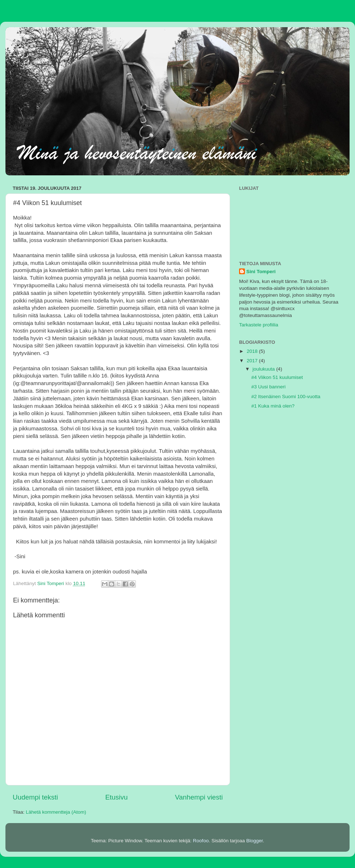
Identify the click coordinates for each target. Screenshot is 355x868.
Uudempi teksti (35, 797)
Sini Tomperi (261, 272)
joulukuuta (264, 369)
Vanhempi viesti (199, 797)
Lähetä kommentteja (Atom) (56, 812)
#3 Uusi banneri (269, 387)
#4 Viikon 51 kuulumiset (277, 377)
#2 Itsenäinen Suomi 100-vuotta (286, 397)
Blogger (255, 841)
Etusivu (117, 797)
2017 (253, 361)
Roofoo (201, 841)
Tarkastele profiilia (259, 325)
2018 (253, 351)
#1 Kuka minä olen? (273, 406)
